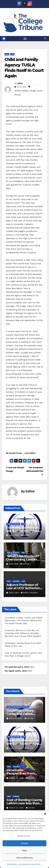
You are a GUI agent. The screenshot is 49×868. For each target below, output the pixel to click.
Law (12, 54)
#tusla (18, 95)
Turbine (16, 796)
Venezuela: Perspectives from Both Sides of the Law (23, 773)
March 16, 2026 (17, 808)
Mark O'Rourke (29, 593)
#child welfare (22, 91)
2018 (7, 54)
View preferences (24, 858)
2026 (9, 524)
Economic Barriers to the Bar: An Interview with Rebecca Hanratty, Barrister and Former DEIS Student (23, 633)
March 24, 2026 (17, 778)
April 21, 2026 (16, 718)
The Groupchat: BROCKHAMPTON (35, 471)
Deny (24, 851)
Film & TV (16, 553)
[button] (45, 813)
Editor (20, 83)
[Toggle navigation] (25, 39)
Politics (25, 707)
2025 (9, 553)
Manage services (24, 836)
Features (16, 524)
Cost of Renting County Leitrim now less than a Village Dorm (24, 803)
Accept (24, 843)
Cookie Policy (12, 864)
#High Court (36, 91)
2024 (9, 581)
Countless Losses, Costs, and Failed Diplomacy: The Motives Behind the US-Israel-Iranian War (24, 620)
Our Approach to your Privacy (30, 864)
